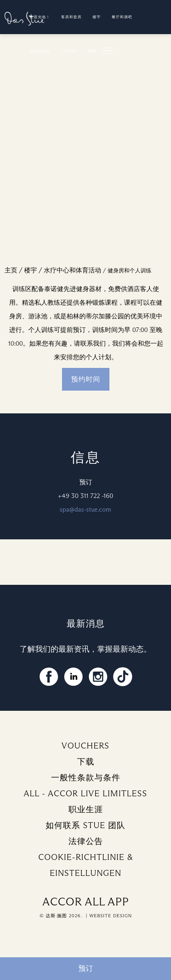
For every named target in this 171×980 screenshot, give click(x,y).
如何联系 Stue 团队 (85, 825)
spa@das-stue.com (85, 510)
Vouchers (85, 746)
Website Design (111, 916)
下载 (86, 762)
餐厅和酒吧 (122, 17)
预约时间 (86, 379)
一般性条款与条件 (86, 778)
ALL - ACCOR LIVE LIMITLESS (85, 794)
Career (69, 51)
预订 (86, 968)
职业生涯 (86, 809)
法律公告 (86, 841)
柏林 (93, 51)
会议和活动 (40, 51)
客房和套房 (71, 17)
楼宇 (97, 17)
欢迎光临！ (40, 17)
